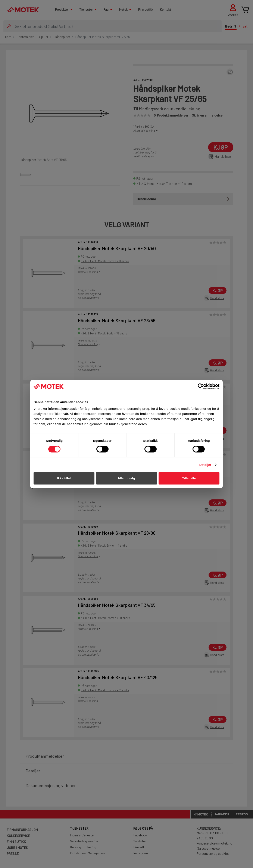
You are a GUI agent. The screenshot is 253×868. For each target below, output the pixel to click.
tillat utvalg (126, 478)
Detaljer (205, 465)
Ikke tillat (64, 478)
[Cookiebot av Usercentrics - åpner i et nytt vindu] (201, 387)
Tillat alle (189, 478)
